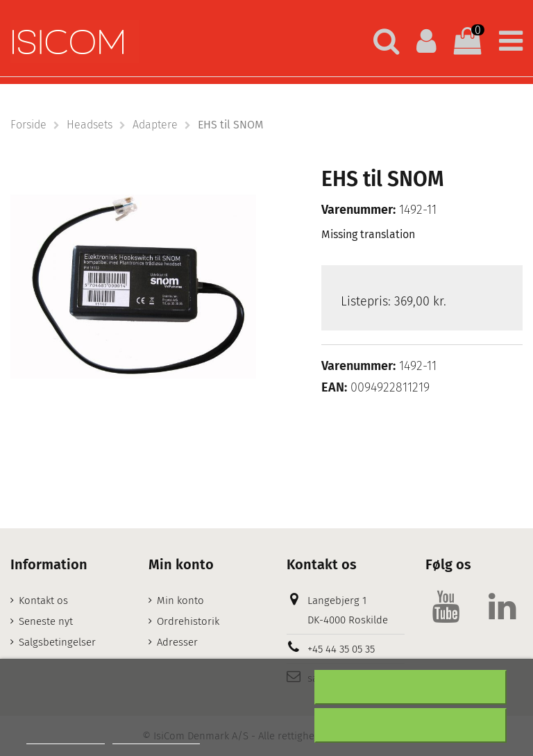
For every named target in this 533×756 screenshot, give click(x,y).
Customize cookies (156, 738)
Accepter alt (411, 725)
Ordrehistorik (188, 621)
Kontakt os (43, 600)
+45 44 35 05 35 (341, 649)
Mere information (66, 738)
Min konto (180, 600)
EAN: (334, 388)
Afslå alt (411, 687)
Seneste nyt (46, 621)
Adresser (177, 642)
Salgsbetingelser (57, 642)
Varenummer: (358, 210)
